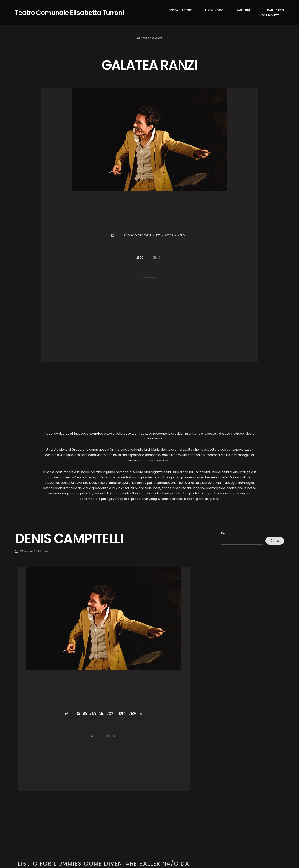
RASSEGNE (244, 10)
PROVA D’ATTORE (180, 10)
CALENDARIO (276, 10)
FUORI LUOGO (214, 10)
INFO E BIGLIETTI (270, 15)
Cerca (225, 533)
